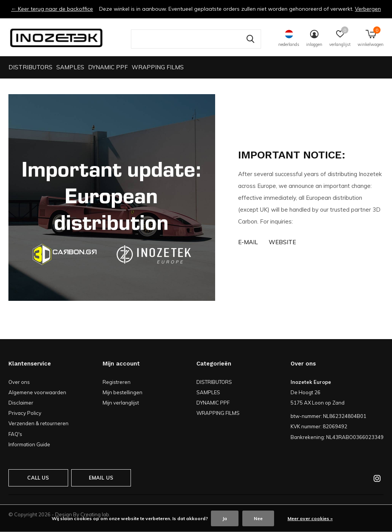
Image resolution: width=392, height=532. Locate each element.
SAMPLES (70, 67)
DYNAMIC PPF (108, 67)
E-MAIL (248, 242)
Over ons (19, 382)
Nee (258, 518)
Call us (38, 478)
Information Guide (29, 444)
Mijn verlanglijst (121, 403)
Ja (225, 518)
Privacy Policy (25, 413)
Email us (101, 478)
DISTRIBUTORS (30, 67)
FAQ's (15, 434)
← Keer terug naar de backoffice (52, 9)
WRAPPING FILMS (158, 67)
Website (282, 242)
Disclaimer (21, 403)
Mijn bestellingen (122, 392)
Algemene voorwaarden (37, 392)
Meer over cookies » (310, 518)
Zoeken (250, 39)
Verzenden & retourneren (38, 423)
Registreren (117, 382)
